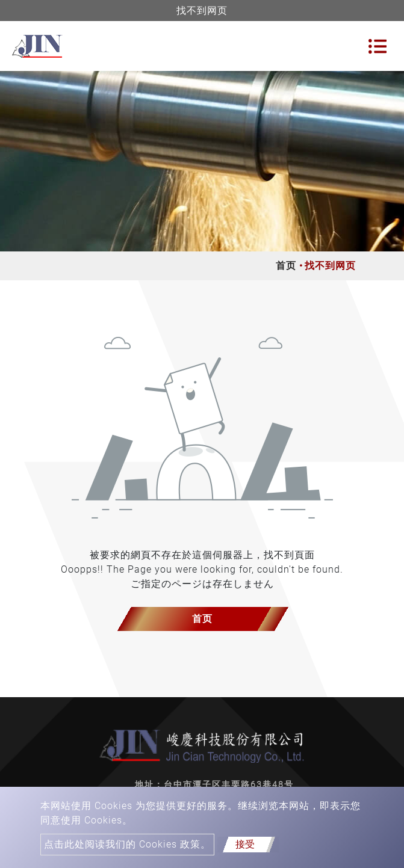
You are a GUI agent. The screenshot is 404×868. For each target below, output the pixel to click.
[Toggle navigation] (378, 46)
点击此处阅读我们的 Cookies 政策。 (127, 844)
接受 (245, 844)
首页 (286, 266)
